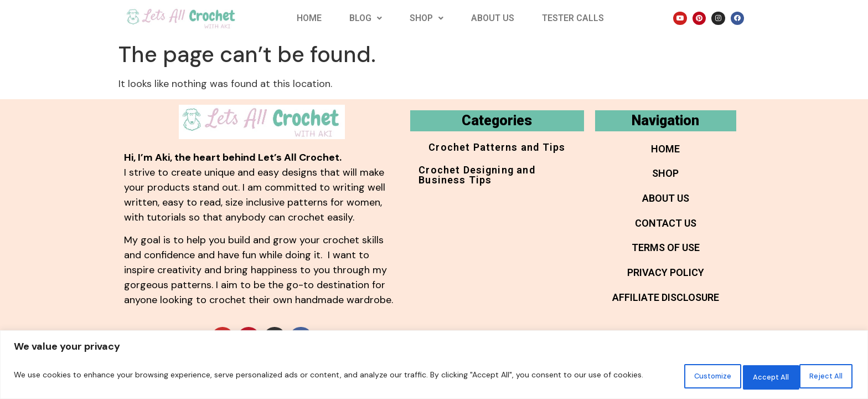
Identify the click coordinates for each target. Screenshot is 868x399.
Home (309, 18)
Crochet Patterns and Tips (497, 149)
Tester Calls (573, 18)
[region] (434, 366)
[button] (366, 18)
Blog (366, 18)
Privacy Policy (666, 282)
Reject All (747, 376)
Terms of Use (666, 256)
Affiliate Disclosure (666, 309)
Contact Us (666, 229)
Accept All (819, 376)
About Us (493, 18)
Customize (673, 376)
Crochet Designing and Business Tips (492, 181)
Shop (427, 18)
